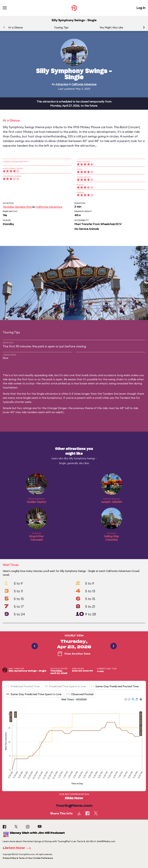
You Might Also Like (111, 27)
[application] (74, 742)
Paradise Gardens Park (17, 207)
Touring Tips (61, 27)
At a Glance (15, 27)
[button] (144, 27)
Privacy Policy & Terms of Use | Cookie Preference (28, 858)
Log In (141, 8)
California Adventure (84, 84)
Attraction (62, 84)
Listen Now (18, 848)
